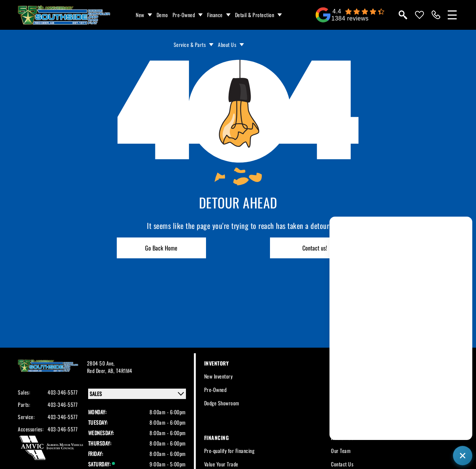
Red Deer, (97, 371)
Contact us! (315, 248)
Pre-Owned (184, 15)
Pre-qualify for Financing (229, 451)
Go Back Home (161, 248)
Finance (215, 15)
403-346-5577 (62, 392)
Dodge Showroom (222, 403)
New (140, 15)
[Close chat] (463, 456)
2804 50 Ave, (101, 363)
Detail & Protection (255, 15)
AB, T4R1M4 (120, 371)
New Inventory (218, 376)
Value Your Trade (221, 464)
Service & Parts (190, 44)
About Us (227, 44)
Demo (162, 15)
